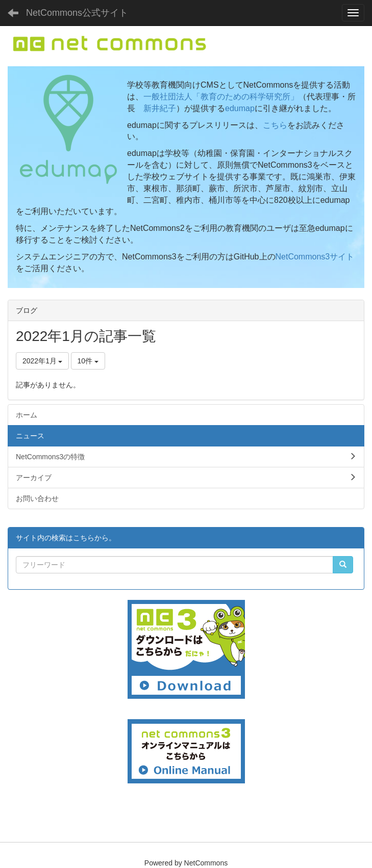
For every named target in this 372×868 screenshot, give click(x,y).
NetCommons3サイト (315, 257)
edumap (240, 108)
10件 (88, 361)
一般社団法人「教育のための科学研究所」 (221, 97)
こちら (275, 125)
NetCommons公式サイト (77, 13)
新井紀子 (160, 108)
